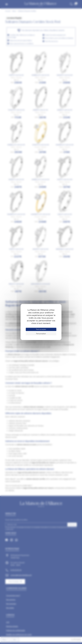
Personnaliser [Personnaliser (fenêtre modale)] (41, 334)
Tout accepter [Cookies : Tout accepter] (41, 329)
